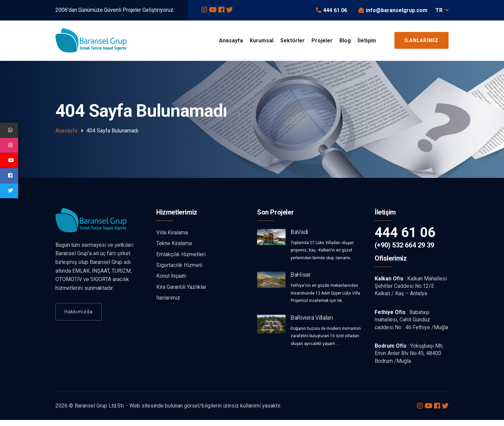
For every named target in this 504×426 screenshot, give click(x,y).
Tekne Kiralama (174, 250)
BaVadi (299, 238)
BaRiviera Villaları (312, 324)
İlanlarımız (422, 40)
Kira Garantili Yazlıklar (181, 293)
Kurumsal (262, 41)
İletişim (367, 41)
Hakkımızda (79, 318)
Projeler (322, 41)
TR (442, 10)
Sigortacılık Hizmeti (179, 272)
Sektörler (292, 41)
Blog (345, 41)
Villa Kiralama (172, 239)
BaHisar (301, 281)
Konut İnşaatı (171, 282)
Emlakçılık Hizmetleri (181, 260)
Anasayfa (231, 41)
